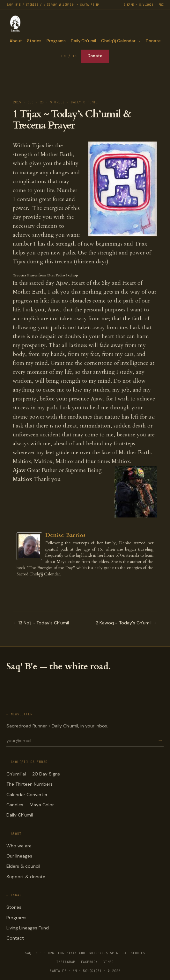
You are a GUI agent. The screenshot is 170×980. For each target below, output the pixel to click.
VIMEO (109, 962)
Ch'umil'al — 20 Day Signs (33, 774)
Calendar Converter (27, 795)
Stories (34, 41)
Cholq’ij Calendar (118, 41)
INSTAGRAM (66, 962)
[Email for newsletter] (81, 740)
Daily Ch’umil (83, 41)
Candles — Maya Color (30, 805)
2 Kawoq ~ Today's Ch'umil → (126, 623)
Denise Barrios (65, 535)
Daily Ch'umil (20, 815)
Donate (153, 41)
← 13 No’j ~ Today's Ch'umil (41, 623)
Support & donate (26, 877)
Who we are (19, 846)
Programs (56, 41)
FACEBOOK (89, 962)
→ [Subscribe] (160, 741)
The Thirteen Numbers (30, 784)
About (15, 41)
